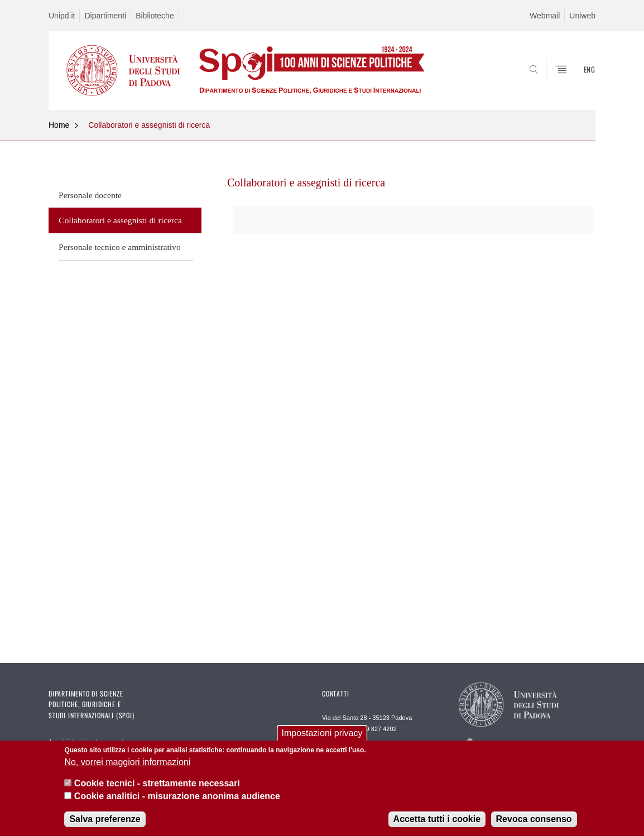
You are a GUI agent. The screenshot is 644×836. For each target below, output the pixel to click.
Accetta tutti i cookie (437, 819)
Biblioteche (155, 16)
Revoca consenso (534, 819)
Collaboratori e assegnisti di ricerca (149, 125)
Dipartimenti (105, 16)
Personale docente (90, 195)
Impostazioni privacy (322, 733)
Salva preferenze (105, 819)
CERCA (578, 83)
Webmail (545, 16)
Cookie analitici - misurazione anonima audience (177, 796)
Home (59, 125)
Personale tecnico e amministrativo (120, 247)
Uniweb (582, 16)
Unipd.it (62, 16)
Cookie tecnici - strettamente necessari (157, 783)
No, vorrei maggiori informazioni (127, 762)
